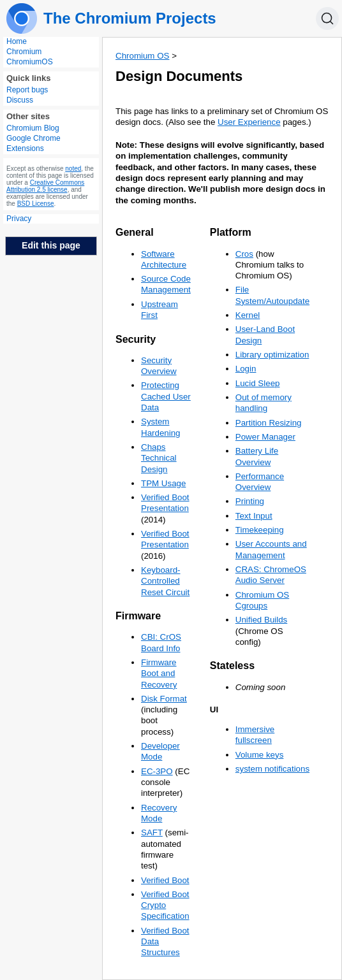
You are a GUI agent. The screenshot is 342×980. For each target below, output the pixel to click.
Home (17, 41)
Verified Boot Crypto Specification (165, 905)
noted (73, 169)
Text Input (254, 516)
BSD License (36, 204)
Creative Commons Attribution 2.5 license (45, 186)
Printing (250, 501)
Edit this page (51, 245)
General (135, 232)
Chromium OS (142, 56)
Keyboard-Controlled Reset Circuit (165, 581)
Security (136, 339)
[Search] (327, 18)
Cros (244, 254)
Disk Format (164, 699)
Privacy (19, 219)
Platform (231, 232)
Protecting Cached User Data (166, 396)
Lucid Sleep (258, 383)
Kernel (248, 315)
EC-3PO (157, 771)
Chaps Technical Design (159, 458)
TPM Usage (163, 483)
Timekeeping (260, 530)
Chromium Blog (33, 128)
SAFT (152, 832)
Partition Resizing (269, 423)
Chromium (24, 52)
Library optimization (272, 355)
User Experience (249, 122)
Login (246, 369)
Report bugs (27, 90)
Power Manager (265, 437)
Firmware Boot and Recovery (159, 674)
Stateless (232, 666)
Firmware (138, 616)
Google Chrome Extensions (33, 143)
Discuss (20, 100)
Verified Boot (165, 880)
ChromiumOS (30, 62)
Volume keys (260, 755)
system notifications (272, 769)
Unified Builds (262, 620)
